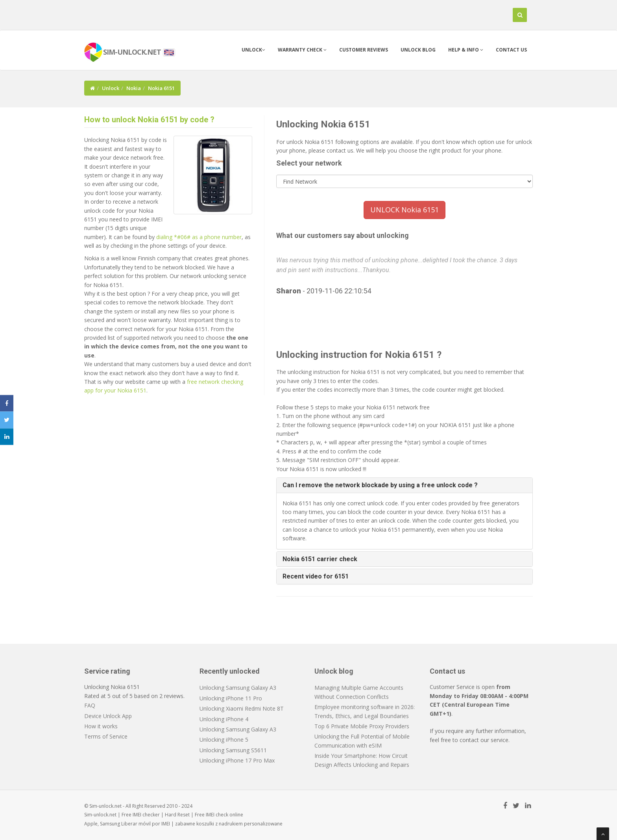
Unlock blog (418, 50)
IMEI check (217, 815)
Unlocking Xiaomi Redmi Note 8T (242, 708)
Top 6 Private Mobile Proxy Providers (362, 726)
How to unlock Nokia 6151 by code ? (149, 120)
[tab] (405, 485)
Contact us (511, 50)
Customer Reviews (364, 50)
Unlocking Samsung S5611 (233, 750)
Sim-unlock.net (100, 815)
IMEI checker (146, 815)
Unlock (253, 50)
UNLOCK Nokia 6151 (405, 210)
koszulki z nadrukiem (220, 824)
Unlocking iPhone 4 (224, 719)
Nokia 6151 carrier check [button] (320, 559)
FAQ (90, 705)
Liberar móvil (136, 824)
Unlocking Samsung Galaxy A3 (238, 688)
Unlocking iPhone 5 (224, 740)
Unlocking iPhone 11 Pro (231, 698)
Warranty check (302, 50)
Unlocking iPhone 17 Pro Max (237, 760)
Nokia (134, 88)
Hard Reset (177, 815)
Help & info (466, 50)
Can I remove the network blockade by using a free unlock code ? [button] (380, 485)
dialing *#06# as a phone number (199, 237)
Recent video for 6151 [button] (316, 576)
